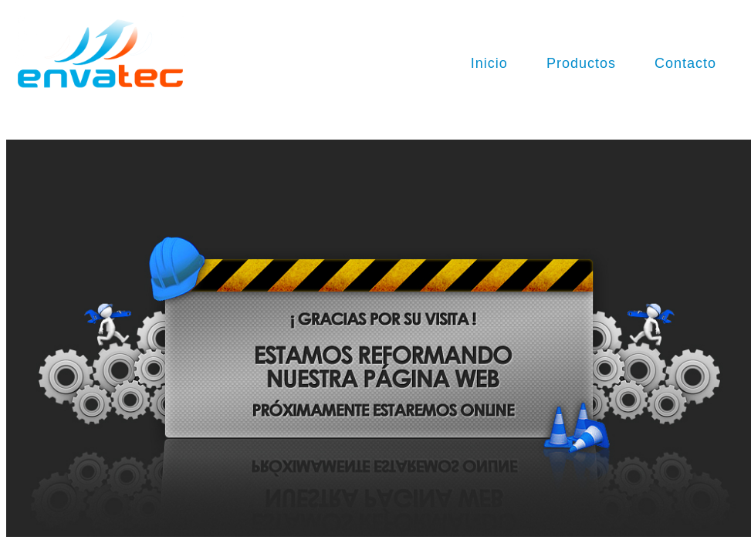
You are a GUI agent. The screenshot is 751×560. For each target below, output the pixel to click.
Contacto (685, 63)
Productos (581, 63)
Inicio (489, 63)
